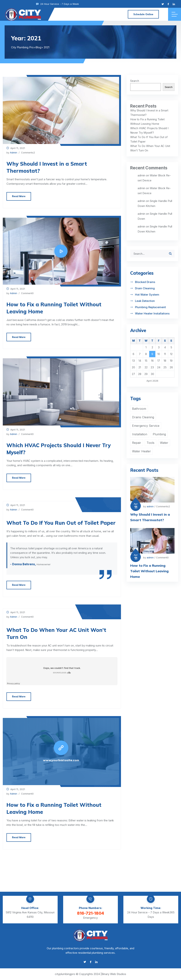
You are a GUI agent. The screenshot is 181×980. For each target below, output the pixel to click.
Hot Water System (147, 295)
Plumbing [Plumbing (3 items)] (159, 434)
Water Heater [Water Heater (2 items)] (141, 451)
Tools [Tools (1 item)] (151, 443)
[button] (57, 419)
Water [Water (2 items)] (164, 443)
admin (14, 153)
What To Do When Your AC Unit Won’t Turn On (56, 633)
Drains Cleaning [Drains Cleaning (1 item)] (143, 417)
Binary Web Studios (114, 974)
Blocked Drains (145, 282)
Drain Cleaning (145, 288)
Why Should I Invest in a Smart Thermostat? (47, 167)
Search (135, 81)
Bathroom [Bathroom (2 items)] (139, 409)
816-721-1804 (90, 913)
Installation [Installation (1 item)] (140, 434)
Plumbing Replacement (150, 307)
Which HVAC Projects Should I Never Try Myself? (59, 449)
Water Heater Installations (152, 313)
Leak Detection (145, 301)
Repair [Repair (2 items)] (137, 443)
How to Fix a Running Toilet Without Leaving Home (54, 308)
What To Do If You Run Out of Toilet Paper (61, 523)
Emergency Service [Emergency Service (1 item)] (146, 426)
